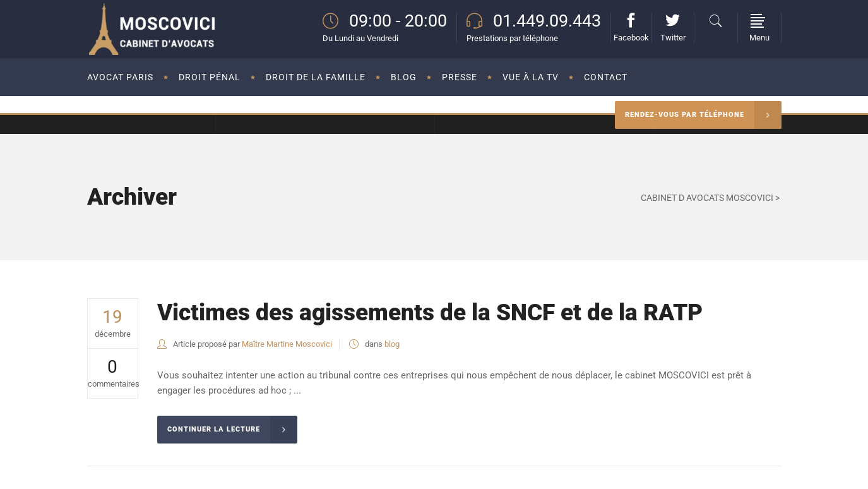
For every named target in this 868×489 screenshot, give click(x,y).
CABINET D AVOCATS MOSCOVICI (707, 198)
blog (392, 344)
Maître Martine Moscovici (287, 344)
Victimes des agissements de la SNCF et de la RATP (430, 312)
